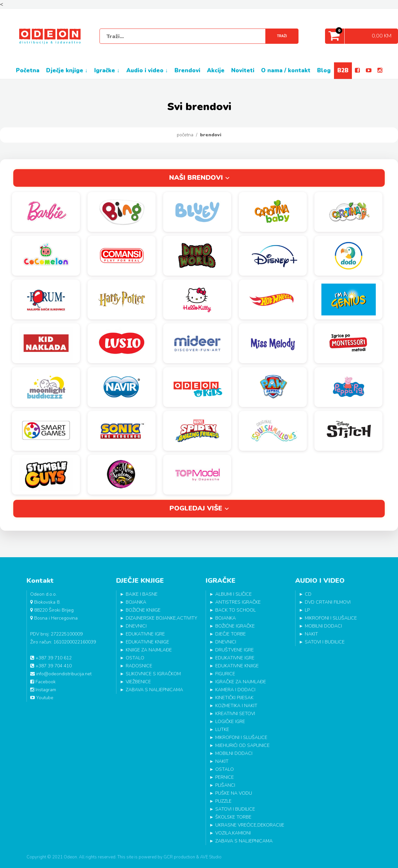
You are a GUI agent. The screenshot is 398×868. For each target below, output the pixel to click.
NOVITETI (243, 70)
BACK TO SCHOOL (235, 610)
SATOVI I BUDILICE (235, 809)
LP (307, 610)
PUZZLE (223, 801)
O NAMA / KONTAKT (286, 70)
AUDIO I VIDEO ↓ (147, 70)
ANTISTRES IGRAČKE (238, 602)
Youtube (42, 698)
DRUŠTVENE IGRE (234, 650)
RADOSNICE (139, 666)
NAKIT (222, 761)
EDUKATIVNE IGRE (145, 634)
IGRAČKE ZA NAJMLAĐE (241, 682)
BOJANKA (136, 602)
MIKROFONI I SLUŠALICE (241, 737)
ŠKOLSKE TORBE (233, 817)
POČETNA (28, 70)
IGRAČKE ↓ (107, 70)
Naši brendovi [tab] (196, 178)
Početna (185, 135)
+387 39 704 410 (51, 666)
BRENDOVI (187, 70)
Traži (282, 36)
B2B (343, 70)
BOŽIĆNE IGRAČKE (235, 626)
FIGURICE (225, 674)
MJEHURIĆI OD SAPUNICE (242, 745)
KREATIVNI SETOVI (235, 714)
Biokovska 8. (45, 602)
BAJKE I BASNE (142, 594)
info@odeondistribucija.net (61, 674)
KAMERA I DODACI (235, 690)
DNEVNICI (136, 626)
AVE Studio (211, 857)
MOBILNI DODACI (234, 753)
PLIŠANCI (225, 785)
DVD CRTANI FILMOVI (328, 602)
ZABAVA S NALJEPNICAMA (154, 690)
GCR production (179, 857)
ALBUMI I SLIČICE (233, 594)
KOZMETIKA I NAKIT (236, 706)
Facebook (43, 682)
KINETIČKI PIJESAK (234, 698)
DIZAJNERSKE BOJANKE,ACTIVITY (162, 618)
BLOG (324, 70)
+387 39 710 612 (51, 658)
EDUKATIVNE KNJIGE (147, 642)
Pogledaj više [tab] (196, 508)
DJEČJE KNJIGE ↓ (67, 70)
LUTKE (222, 730)
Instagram (43, 690)
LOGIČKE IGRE (230, 722)
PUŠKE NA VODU (234, 793)
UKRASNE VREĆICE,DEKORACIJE (250, 825)
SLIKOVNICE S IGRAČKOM (153, 674)
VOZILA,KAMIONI (233, 833)
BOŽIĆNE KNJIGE (143, 610)
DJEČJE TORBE (231, 634)
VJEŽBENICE (138, 682)
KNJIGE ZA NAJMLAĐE (149, 650)
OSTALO (135, 658)
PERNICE (225, 777)
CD (308, 594)
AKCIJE (216, 70)
